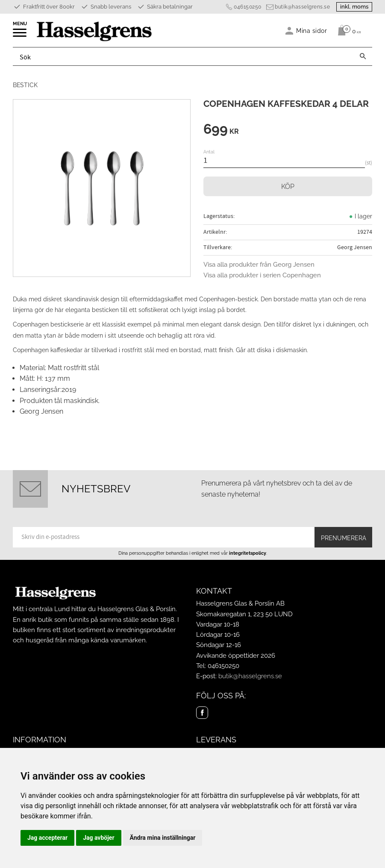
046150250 (248, 7)
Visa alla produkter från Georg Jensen (259, 265)
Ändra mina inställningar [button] (163, 838)
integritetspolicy (248, 553)
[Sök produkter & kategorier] (183, 56)
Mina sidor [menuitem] (312, 31)
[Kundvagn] (347, 30)
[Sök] (363, 56)
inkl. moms (354, 7)
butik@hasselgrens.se (302, 7)
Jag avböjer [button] (98, 838)
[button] (20, 35)
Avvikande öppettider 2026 (236, 656)
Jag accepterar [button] (47, 838)
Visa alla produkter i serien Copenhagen (262, 275)
